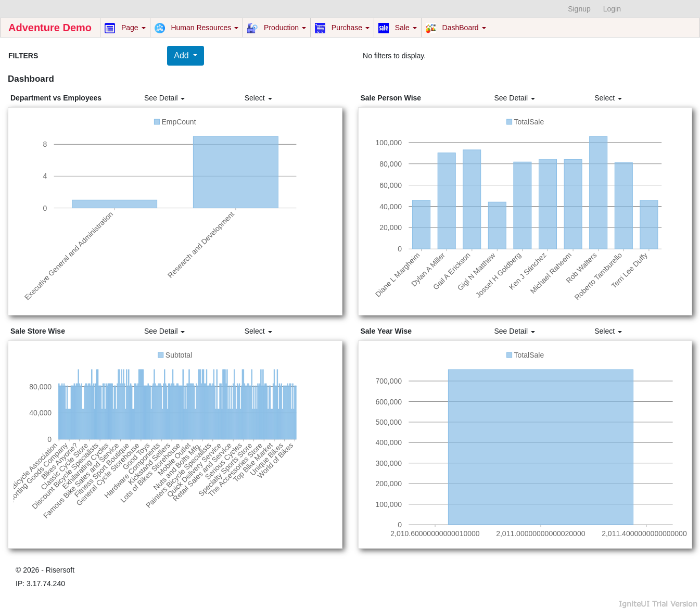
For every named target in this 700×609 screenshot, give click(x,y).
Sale (398, 28)
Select (258, 98)
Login (612, 9)
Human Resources (197, 28)
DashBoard (456, 28)
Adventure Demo (50, 28)
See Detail (164, 98)
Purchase (342, 28)
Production (277, 28)
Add (182, 55)
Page (125, 28)
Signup (579, 9)
